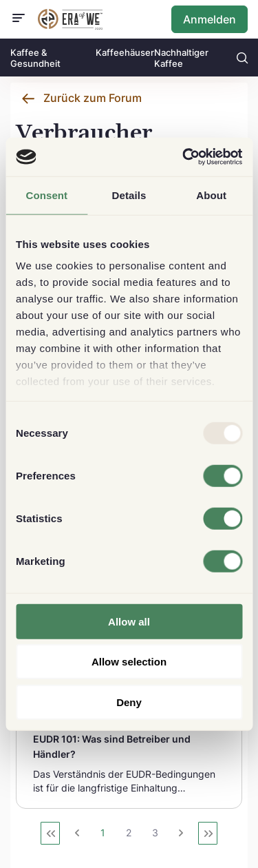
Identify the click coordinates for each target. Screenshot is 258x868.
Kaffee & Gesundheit (35, 58)
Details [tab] (129, 195)
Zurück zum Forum (93, 98)
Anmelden (209, 19)
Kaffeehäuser (125, 52)
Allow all (129, 621)
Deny (129, 702)
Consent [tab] (46, 195)
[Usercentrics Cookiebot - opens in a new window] (184, 157)
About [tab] (211, 195)
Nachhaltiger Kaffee (181, 58)
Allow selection (129, 662)
